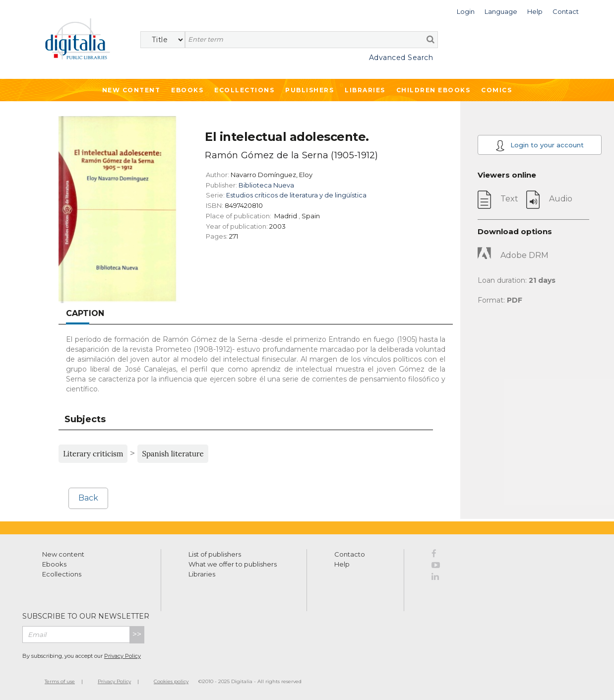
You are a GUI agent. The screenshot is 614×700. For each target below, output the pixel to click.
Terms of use (60, 681)
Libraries (365, 90)
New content (63, 554)
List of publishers (215, 554)
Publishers (309, 90)
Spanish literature (173, 454)
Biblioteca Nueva (266, 185)
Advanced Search (401, 58)
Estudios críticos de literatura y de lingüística (296, 195)
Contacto (350, 554)
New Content (131, 90)
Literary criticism (93, 454)
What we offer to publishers (233, 564)
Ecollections (244, 90)
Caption (85, 313)
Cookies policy (171, 681)
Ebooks (187, 90)
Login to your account (540, 146)
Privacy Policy (123, 656)
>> (137, 634)
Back (88, 498)
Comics (496, 90)
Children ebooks (433, 90)
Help (342, 564)
